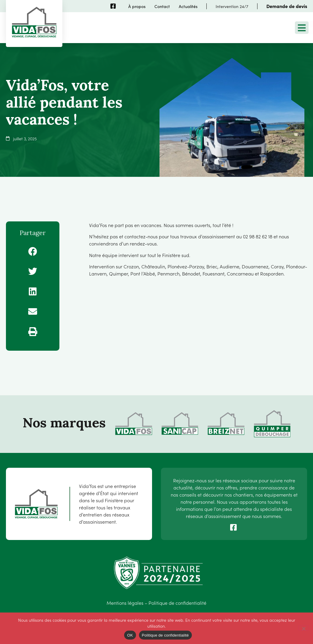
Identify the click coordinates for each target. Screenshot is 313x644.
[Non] (303, 628)
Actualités (188, 6)
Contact (162, 6)
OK (130, 635)
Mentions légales (125, 603)
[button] (33, 251)
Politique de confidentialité (177, 603)
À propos (137, 6)
